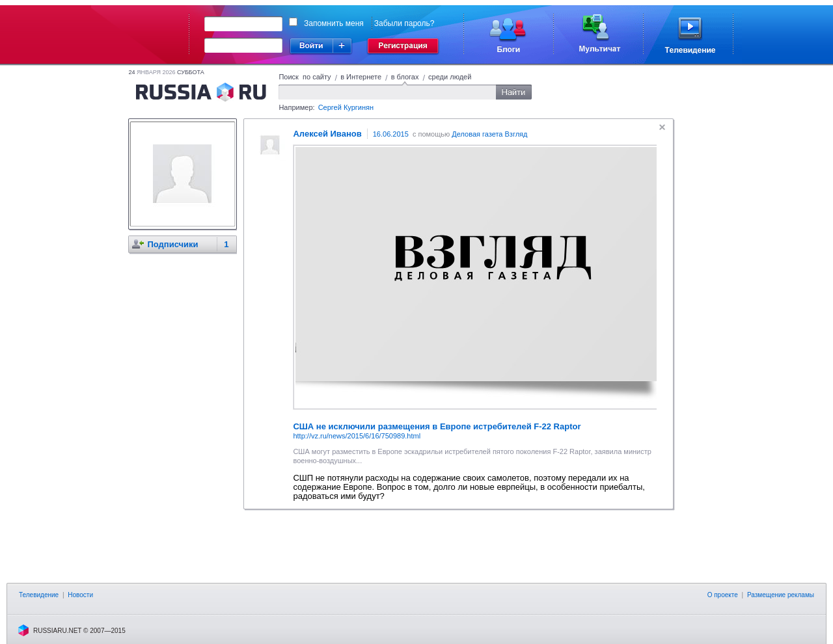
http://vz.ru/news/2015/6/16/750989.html (357, 436)
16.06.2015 (391, 134)
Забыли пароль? (404, 23)
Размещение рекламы (781, 595)
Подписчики (172, 244)
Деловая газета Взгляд (489, 134)
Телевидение (39, 595)
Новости (80, 595)
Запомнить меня (334, 23)
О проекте (723, 595)
